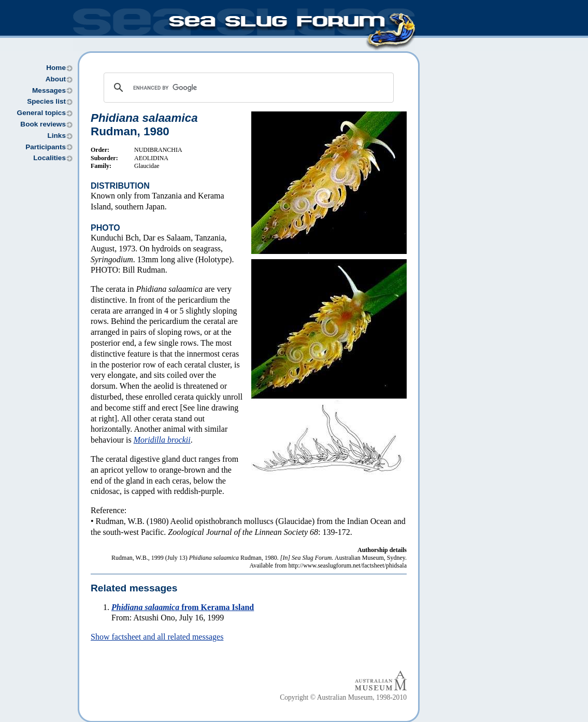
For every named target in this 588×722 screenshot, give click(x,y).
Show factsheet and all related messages (157, 637)
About (56, 79)
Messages (49, 90)
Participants (46, 147)
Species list (46, 101)
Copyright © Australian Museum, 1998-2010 (343, 697)
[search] (247, 88)
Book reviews (43, 124)
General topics (41, 113)
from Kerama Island (183, 607)
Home (56, 68)
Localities (49, 158)
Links (56, 136)
